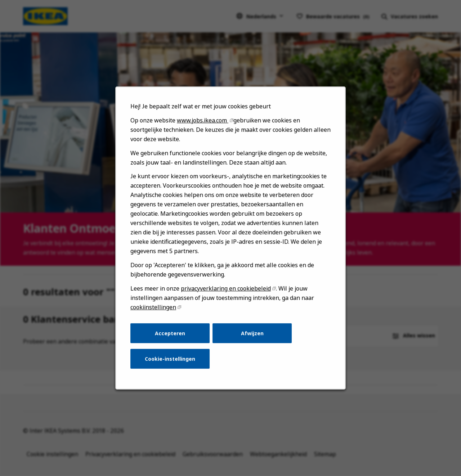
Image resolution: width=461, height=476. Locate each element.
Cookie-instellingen (172, 365)
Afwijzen (252, 340)
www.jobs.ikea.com (203, 134)
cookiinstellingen (156, 315)
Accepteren (172, 340)
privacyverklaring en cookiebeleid (226, 297)
